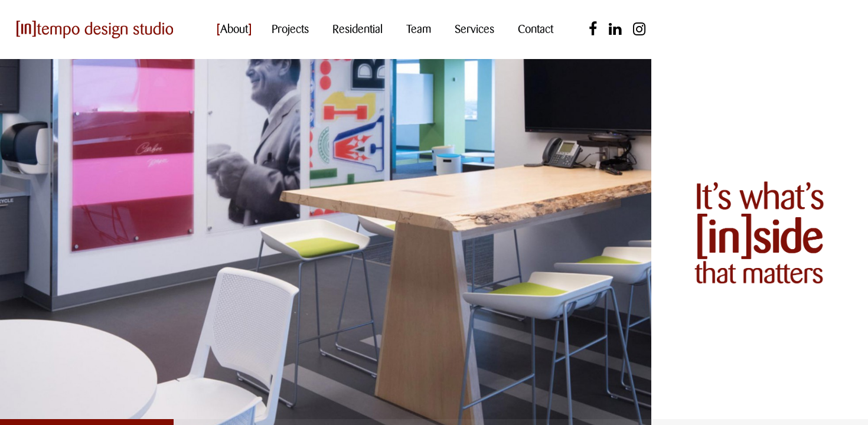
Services (474, 29)
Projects (290, 29)
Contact (536, 29)
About (234, 29)
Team (419, 29)
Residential (358, 29)
